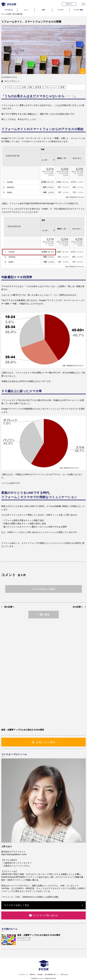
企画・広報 (27, 87)
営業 (62, 87)
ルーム (26, 10)
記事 (43, 10)
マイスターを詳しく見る (17, 905)
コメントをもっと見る (44, 589)
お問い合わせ (64, 975)
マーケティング (11, 87)
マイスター (61, 10)
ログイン (69, 4)
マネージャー (51, 87)
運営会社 (33, 975)
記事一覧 (11, 14)
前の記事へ (9, 607)
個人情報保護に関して (51, 975)
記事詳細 (19, 14)
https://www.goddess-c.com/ (14, 854)
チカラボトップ (23, 975)
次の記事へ (78, 607)
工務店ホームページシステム (17, 866)
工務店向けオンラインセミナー (18, 863)
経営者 (38, 87)
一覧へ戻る (44, 615)
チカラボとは (9, 10)
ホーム (4, 14)
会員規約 (40, 975)
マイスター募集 (78, 10)
